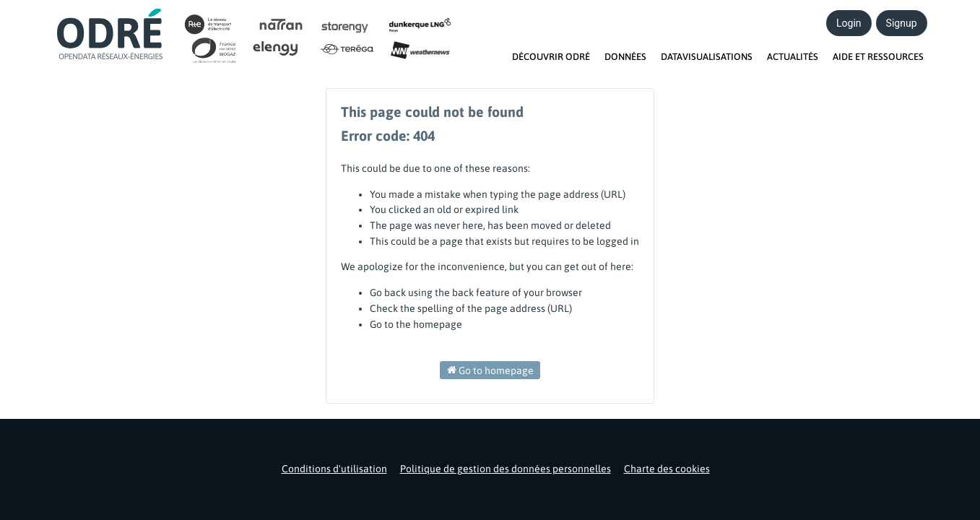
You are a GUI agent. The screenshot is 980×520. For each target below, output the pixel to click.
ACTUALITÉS (793, 57)
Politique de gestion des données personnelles (506, 469)
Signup (902, 23)
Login (849, 23)
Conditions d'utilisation (334, 469)
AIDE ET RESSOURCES (878, 57)
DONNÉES (625, 57)
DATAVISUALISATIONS (707, 57)
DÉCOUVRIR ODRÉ (551, 57)
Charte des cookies (667, 469)
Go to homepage (490, 370)
